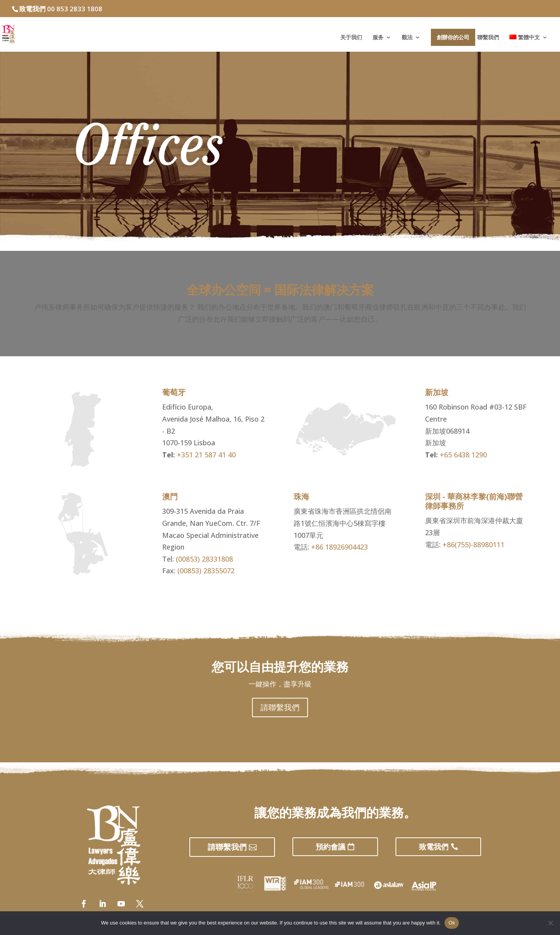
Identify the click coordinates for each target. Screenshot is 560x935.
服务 (378, 38)
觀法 (407, 38)
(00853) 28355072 (206, 571)
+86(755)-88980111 (473, 545)
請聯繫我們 (280, 707)
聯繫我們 (488, 38)
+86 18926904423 (339, 547)
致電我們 (434, 847)
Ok (452, 923)
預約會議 (331, 847)
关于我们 (351, 38)
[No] (550, 923)
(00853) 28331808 (204, 559)
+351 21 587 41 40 (206, 455)
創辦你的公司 (453, 37)
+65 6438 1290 (463, 455)
